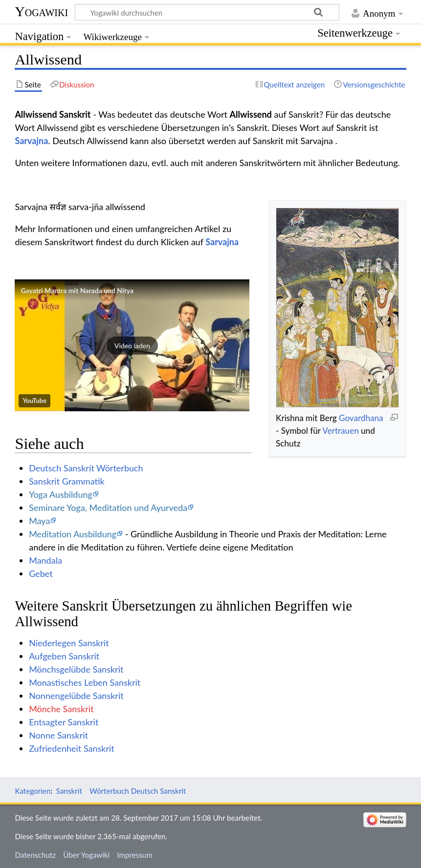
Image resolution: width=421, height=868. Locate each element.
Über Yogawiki (86, 855)
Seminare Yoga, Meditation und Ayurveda (108, 508)
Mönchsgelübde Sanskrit (76, 669)
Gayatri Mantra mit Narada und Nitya (77, 290)
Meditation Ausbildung (73, 534)
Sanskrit (69, 791)
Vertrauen (340, 431)
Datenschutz (35, 855)
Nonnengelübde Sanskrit (76, 696)
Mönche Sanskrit (61, 709)
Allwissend (251, 114)
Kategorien (33, 791)
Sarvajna (31, 141)
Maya (39, 521)
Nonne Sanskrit (58, 735)
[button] (132, 345)
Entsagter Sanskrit (64, 722)
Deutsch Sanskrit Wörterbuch (86, 468)
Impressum (135, 855)
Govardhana (361, 418)
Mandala (45, 560)
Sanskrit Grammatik (67, 481)
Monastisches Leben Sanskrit (85, 682)
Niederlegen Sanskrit (69, 643)
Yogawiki (41, 11)
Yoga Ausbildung (61, 494)
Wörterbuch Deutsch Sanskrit (138, 791)
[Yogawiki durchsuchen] (207, 12)
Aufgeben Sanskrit (64, 656)
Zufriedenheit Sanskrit (72, 748)
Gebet (41, 573)
